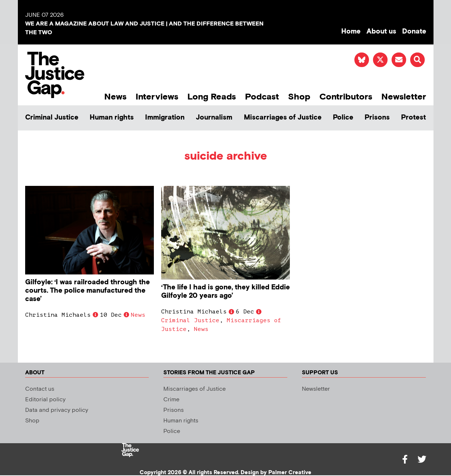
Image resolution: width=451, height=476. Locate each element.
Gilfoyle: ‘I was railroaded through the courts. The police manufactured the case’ (88, 291)
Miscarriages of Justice (283, 118)
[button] (417, 60)
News (115, 97)
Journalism (214, 118)
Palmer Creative (290, 473)
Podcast (262, 97)
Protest (413, 118)
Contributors (346, 97)
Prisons (377, 118)
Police (343, 118)
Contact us (40, 389)
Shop (299, 97)
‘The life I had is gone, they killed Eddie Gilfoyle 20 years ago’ (225, 292)
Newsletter (404, 97)
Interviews (157, 97)
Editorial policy (45, 400)
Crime (171, 400)
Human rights (112, 118)
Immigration (165, 118)
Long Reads (212, 97)
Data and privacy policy (57, 410)
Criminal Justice (52, 118)
